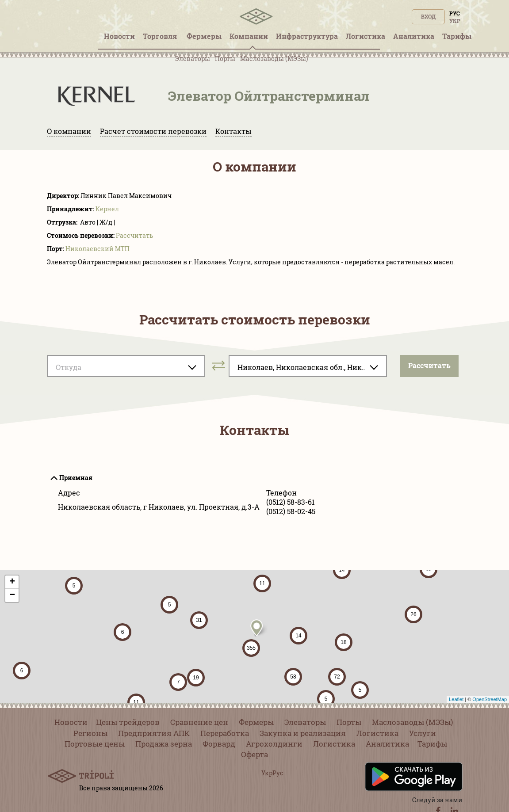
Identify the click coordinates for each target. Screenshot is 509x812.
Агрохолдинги (274, 744)
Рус (455, 13)
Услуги (423, 733)
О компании (69, 131)
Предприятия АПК (154, 733)
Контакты (233, 131)
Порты (225, 59)
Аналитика (387, 744)
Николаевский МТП (98, 249)
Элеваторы (193, 59)
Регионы (90, 733)
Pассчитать (134, 235)
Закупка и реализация (303, 733)
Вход (428, 16)
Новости (71, 722)
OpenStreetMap (490, 699)
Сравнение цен (199, 722)
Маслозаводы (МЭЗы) (274, 59)
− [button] (12, 595)
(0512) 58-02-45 (291, 511)
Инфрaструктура (307, 36)
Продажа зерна (164, 744)
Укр (455, 21)
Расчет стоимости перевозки (153, 131)
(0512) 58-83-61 (291, 502)
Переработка (225, 733)
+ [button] (12, 582)
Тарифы (432, 744)
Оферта (254, 754)
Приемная (76, 478)
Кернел (107, 209)
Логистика (377, 733)
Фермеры (256, 722)
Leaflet (456, 699)
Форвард (219, 744)
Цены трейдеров (128, 722)
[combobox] (126, 366)
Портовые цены (95, 744)
